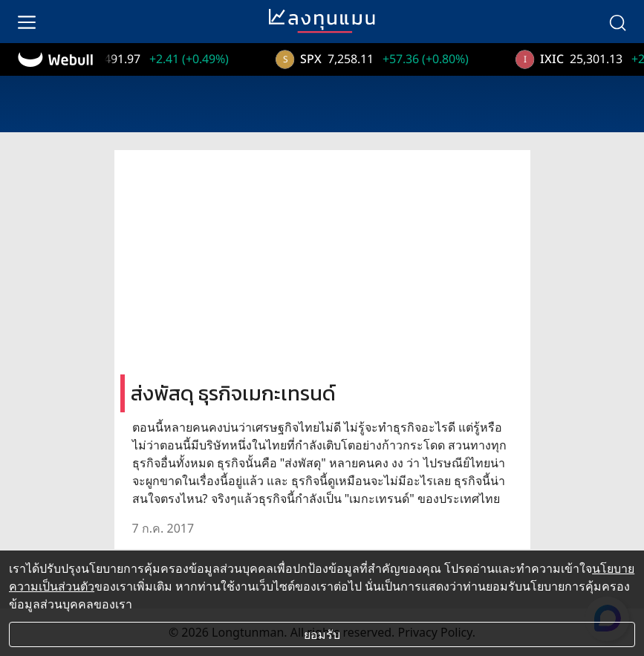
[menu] (27, 22)
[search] (617, 22)
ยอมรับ (322, 634)
